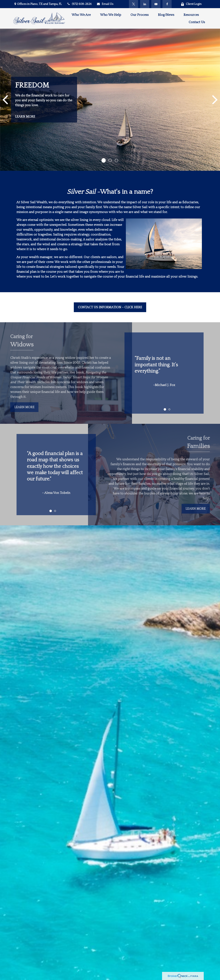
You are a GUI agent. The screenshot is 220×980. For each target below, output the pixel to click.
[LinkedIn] (145, 4)
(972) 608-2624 (79, 4)
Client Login (191, 4)
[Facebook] (167, 4)
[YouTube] (156, 4)
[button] (81, 15)
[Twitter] (133, 4)
